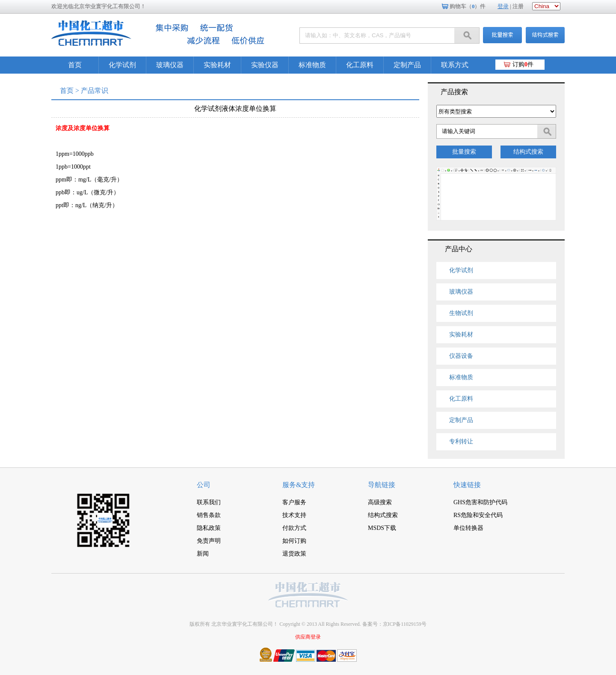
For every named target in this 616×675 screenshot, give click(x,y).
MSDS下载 (382, 528)
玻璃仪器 (170, 65)
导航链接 (382, 485)
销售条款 (209, 515)
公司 (204, 485)
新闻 (203, 554)
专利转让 (461, 442)
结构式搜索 (528, 152)
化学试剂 (122, 65)
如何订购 (294, 541)
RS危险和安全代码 (478, 515)
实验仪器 (265, 65)
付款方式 (294, 528)
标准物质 (312, 65)
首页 (75, 65)
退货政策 (294, 554)
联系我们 (209, 502)
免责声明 (209, 541)
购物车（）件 (468, 6)
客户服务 (294, 502)
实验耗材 (217, 65)
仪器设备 (461, 356)
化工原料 (360, 65)
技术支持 (294, 515)
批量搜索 (464, 152)
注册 (518, 6)
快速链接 (467, 485)
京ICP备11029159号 (405, 624)
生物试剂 (461, 313)
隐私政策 (209, 528)
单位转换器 (468, 528)
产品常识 (95, 91)
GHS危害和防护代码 (480, 502)
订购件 (523, 64)
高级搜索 (380, 502)
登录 (503, 6)
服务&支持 (299, 485)
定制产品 (407, 65)
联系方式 (455, 65)
